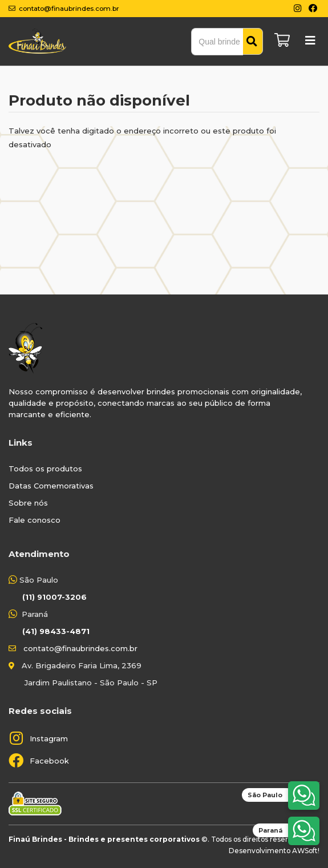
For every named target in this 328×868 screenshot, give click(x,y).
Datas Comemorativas (51, 486)
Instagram (49, 738)
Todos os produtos (45, 469)
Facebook (49, 761)
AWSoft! (306, 851)
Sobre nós (28, 503)
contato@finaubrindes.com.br (80, 648)
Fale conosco (35, 520)
